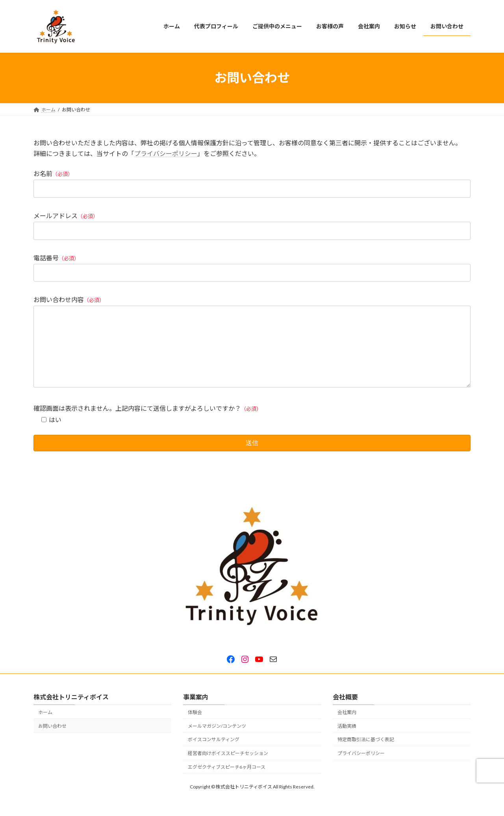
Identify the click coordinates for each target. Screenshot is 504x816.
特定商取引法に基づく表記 (366, 755)
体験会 (195, 728)
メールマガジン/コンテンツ (217, 741)
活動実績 (347, 741)
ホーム (45, 728)
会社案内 (347, 728)
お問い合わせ (52, 741)
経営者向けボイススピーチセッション (228, 769)
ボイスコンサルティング (214, 755)
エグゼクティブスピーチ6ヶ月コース (227, 782)
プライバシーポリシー (166, 153)
